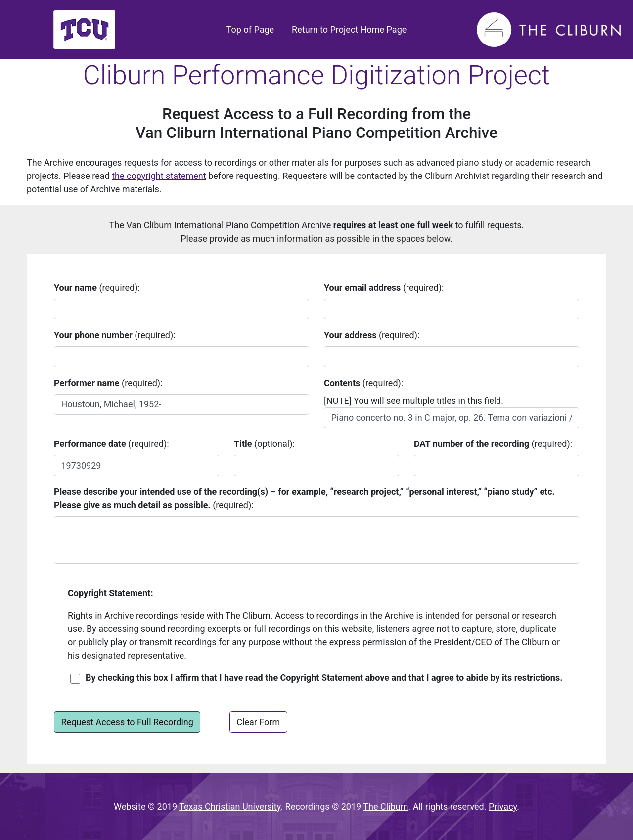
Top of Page (252, 29)
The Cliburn (385, 807)
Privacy (503, 807)
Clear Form (258, 722)
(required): (97, 287)
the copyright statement (159, 176)
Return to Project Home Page (349, 29)
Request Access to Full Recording (127, 722)
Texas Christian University (230, 807)
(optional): (264, 444)
